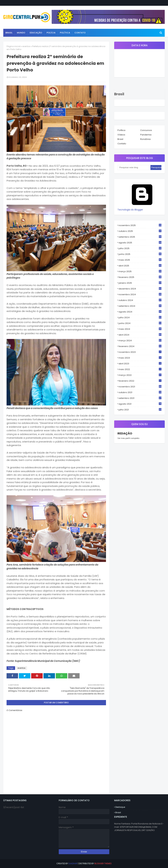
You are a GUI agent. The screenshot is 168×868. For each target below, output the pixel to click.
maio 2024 (140, 329)
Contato (122, 144)
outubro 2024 (140, 300)
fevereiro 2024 (140, 346)
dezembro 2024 (140, 289)
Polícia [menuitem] (51, 33)
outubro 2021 (140, 392)
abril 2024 (140, 335)
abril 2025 (140, 266)
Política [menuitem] (65, 33)
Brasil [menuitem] (9, 33)
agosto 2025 (140, 243)
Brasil (120, 139)
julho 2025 (140, 248)
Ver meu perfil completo (128, 438)
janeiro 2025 (140, 283)
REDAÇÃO (125, 433)
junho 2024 (140, 323)
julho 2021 (140, 410)
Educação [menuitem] (36, 33)
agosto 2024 (140, 312)
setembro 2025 (140, 237)
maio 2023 (140, 358)
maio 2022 (140, 369)
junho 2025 (140, 254)
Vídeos (121, 135)
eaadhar (73, 863)
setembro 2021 (140, 398)
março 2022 (140, 375)
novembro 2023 (140, 352)
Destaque (120, 807)
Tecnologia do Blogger (142, 208)
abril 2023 (140, 364)
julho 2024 (140, 318)
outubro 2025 (140, 231)
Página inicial (13, 46)
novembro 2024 (140, 295)
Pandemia (146, 135)
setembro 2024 (140, 306)
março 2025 (140, 272)
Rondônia (145, 139)
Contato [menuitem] (80, 33)
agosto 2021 (140, 404)
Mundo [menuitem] (21, 33)
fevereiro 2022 (140, 381)
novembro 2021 (140, 387)
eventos (26, 46)
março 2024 (140, 341)
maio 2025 (140, 260)
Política (121, 130)
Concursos (146, 130)
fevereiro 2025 (140, 277)
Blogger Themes (103, 863)
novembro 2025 (140, 225)
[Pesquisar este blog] (134, 168)
